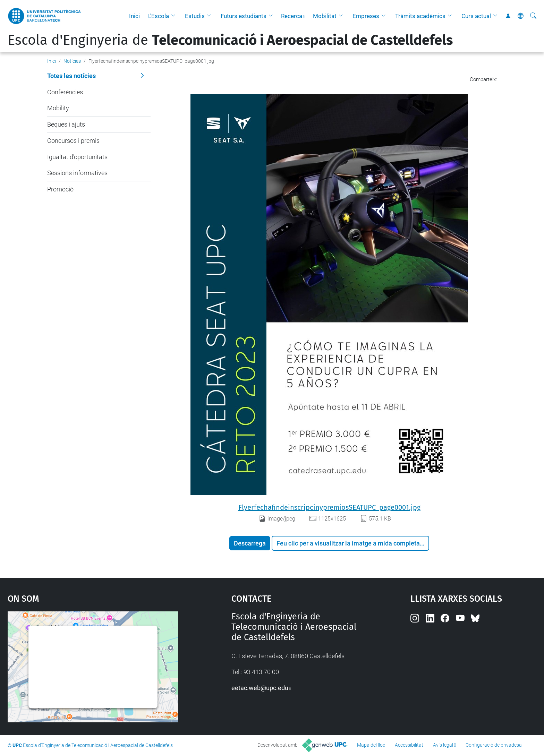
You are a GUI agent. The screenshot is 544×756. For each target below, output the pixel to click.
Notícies (72, 61)
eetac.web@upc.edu (260, 688)
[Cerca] (533, 16)
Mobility (58, 108)
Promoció (60, 189)
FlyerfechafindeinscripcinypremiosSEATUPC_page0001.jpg (329, 507)
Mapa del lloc (371, 745)
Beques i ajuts (66, 124)
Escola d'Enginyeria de (230, 40)
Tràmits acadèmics (420, 16)
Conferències (65, 92)
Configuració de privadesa (494, 745)
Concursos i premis (73, 141)
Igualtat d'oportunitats (77, 157)
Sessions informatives (77, 173)
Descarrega (250, 543)
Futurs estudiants (244, 16)
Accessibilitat (409, 745)
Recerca (292, 16)
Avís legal (443, 745)
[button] (175, 16)
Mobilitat (325, 16)
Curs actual (476, 16)
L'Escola (159, 16)
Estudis (195, 16)
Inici (134, 16)
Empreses (366, 16)
